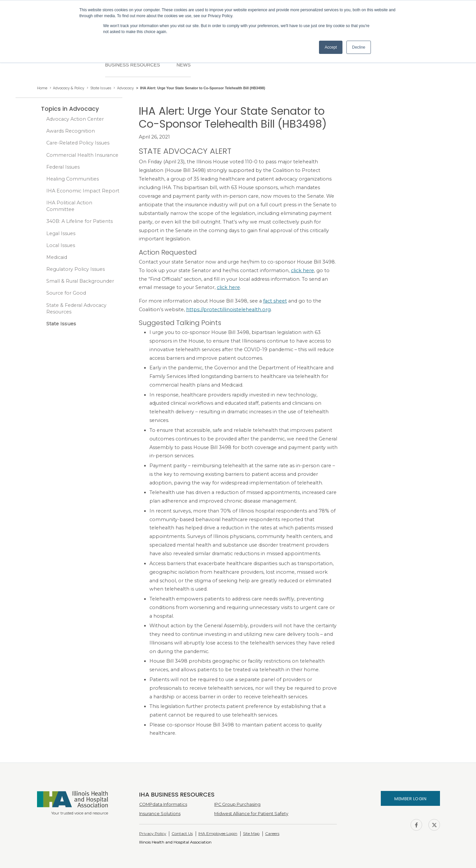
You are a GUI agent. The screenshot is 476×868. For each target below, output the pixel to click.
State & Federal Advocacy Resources (76, 309)
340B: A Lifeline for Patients (79, 221)
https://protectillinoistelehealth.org (228, 310)
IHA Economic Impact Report (83, 191)
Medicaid (57, 257)
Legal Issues (61, 233)
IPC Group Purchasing (237, 804)
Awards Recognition (71, 131)
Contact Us (182, 833)
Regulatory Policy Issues (76, 269)
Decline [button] (359, 47)
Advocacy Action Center (75, 119)
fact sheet (275, 301)
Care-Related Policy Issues (78, 143)
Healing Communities (73, 179)
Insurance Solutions (160, 814)
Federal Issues (63, 167)
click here (302, 270)
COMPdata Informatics (163, 804)
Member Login (410, 799)
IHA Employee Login (218, 833)
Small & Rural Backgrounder (80, 281)
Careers (272, 833)
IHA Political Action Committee (69, 206)
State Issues (61, 324)
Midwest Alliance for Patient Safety (251, 814)
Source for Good (66, 293)
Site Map (251, 833)
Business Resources (133, 65)
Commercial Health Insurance (82, 155)
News (184, 65)
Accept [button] (331, 47)
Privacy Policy (153, 833)
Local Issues (61, 245)
